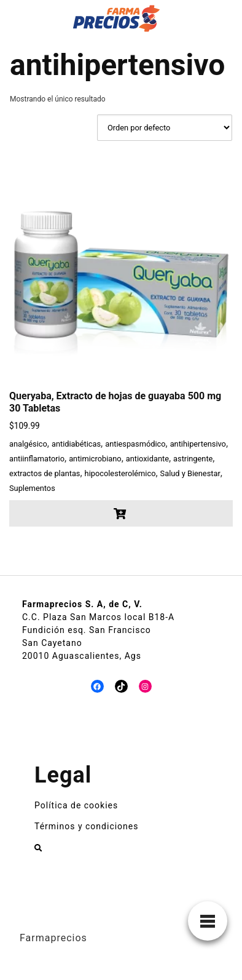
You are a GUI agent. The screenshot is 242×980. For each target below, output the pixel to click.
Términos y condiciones (86, 826)
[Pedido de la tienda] (165, 128)
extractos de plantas (45, 473)
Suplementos (32, 488)
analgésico (28, 444)
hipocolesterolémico (120, 473)
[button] (121, 513)
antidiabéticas (76, 444)
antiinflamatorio (37, 459)
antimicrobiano (95, 459)
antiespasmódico (135, 444)
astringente (193, 459)
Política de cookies (76, 805)
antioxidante (147, 459)
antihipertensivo (198, 444)
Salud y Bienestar (190, 473)
